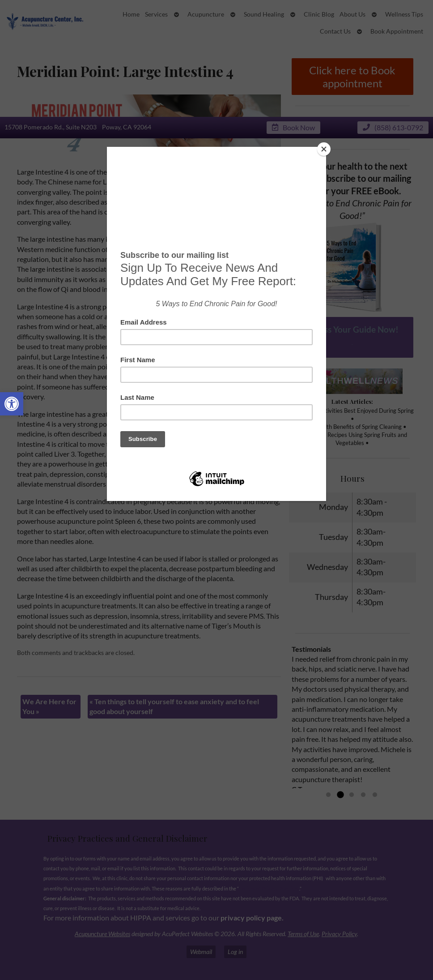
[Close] (324, 149)
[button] (12, 404)
